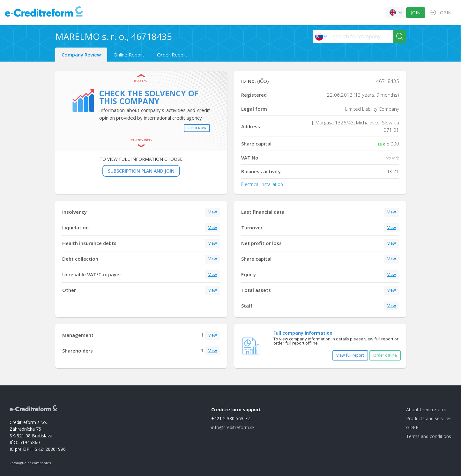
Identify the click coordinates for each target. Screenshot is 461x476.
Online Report (129, 55)
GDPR (412, 427)
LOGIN (444, 13)
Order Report (172, 55)
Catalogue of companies (30, 463)
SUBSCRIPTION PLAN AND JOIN (141, 171)
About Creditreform (426, 409)
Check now (197, 128)
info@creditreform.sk (233, 427)
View (213, 212)
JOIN (416, 13)
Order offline (385, 355)
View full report (350, 355)
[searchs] (362, 37)
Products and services (429, 418)
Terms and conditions (429, 436)
